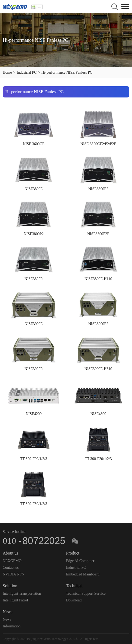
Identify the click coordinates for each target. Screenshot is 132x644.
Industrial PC (27, 72)
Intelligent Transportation (22, 594)
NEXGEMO (12, 561)
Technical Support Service (86, 594)
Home (7, 72)
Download (74, 600)
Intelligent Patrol (15, 600)
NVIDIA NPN (14, 574)
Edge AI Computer (80, 561)
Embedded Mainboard (83, 574)
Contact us (11, 568)
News (7, 619)
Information (12, 626)
